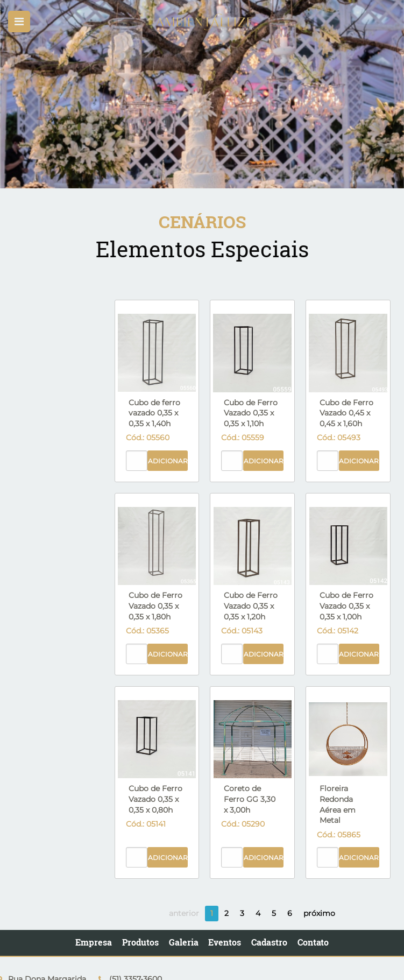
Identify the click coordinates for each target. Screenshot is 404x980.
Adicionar (168, 461)
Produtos (140, 942)
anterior (184, 913)
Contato (313, 942)
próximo (319, 913)
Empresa (94, 942)
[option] (202, 94)
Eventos (225, 942)
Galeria (184, 942)
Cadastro (269, 942)
